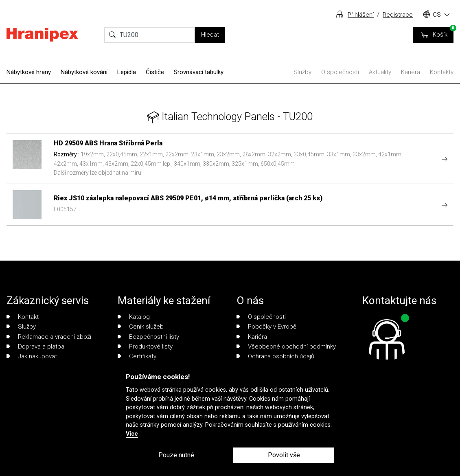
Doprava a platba (35, 347)
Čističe (155, 72)
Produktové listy (145, 347)
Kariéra (411, 72)
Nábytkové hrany (29, 72)
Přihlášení (361, 15)
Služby (302, 72)
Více (132, 434)
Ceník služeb (141, 327)
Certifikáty (137, 356)
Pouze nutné (176, 455)
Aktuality (380, 72)
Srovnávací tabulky (199, 72)
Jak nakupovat (32, 356)
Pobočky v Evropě (266, 327)
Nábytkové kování (84, 72)
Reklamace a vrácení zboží (49, 337)
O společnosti (340, 72)
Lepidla (127, 72)
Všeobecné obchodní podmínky (286, 347)
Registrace (398, 15)
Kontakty (442, 72)
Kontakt (23, 317)
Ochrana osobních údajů (275, 356)
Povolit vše (284, 455)
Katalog (134, 317)
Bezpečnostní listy (148, 337)
